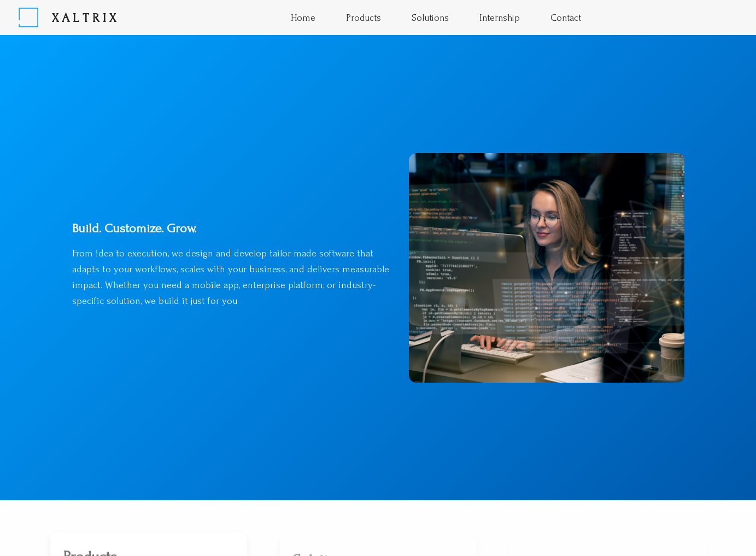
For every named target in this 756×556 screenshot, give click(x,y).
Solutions (430, 18)
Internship (500, 18)
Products (364, 18)
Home (303, 18)
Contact (566, 18)
